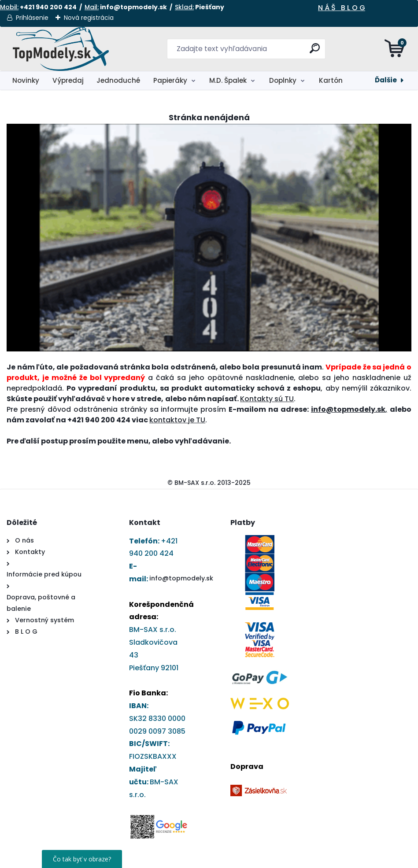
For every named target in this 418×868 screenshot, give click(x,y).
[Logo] (61, 49)
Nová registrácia (89, 18)
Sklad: (184, 7)
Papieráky (170, 80)
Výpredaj (68, 80)
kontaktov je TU (177, 420)
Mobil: (9, 7)
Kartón (331, 80)
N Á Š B (332, 8)
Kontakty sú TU (267, 399)
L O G (355, 8)
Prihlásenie (32, 18)
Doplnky (283, 80)
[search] (315, 52)
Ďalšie (386, 80)
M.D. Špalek (228, 80)
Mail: (92, 7)
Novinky (26, 80)
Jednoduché (118, 80)
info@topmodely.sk (181, 578)
